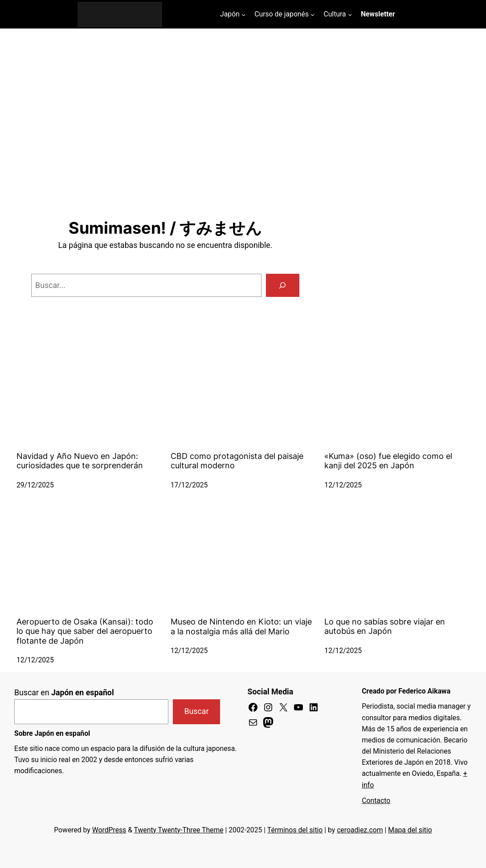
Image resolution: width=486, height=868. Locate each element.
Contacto (376, 801)
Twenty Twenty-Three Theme (179, 830)
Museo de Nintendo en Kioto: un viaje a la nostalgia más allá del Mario (241, 626)
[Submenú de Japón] (243, 14)
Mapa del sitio (410, 830)
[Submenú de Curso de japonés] (312, 14)
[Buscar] (283, 285)
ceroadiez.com (360, 830)
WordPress (109, 830)
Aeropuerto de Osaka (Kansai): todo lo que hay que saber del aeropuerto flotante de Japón (85, 631)
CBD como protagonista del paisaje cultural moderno (237, 461)
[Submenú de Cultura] (350, 14)
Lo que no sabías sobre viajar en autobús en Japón (385, 626)
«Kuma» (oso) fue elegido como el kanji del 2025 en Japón (388, 461)
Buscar (197, 711)
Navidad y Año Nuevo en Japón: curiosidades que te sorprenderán (80, 461)
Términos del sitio (295, 830)
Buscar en (64, 693)
